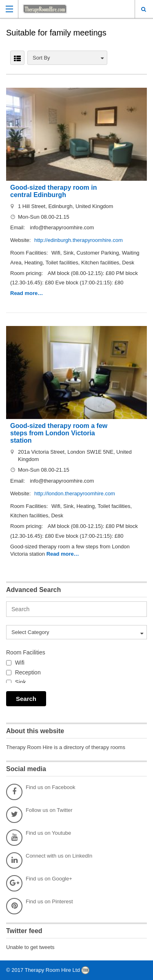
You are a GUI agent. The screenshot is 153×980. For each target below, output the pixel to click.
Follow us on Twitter (39, 815)
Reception (28, 672)
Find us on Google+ (39, 883)
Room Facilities (26, 652)
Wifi (20, 663)
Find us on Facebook (41, 792)
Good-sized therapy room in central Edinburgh (53, 191)
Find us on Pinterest (40, 906)
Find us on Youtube (39, 838)
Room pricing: (27, 273)
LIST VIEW (17, 58)
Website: (21, 240)
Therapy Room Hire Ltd (53, 970)
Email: (18, 227)
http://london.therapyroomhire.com (75, 493)
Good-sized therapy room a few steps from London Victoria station (59, 433)
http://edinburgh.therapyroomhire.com (79, 240)
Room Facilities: (30, 253)
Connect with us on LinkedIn (49, 860)
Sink (21, 682)
